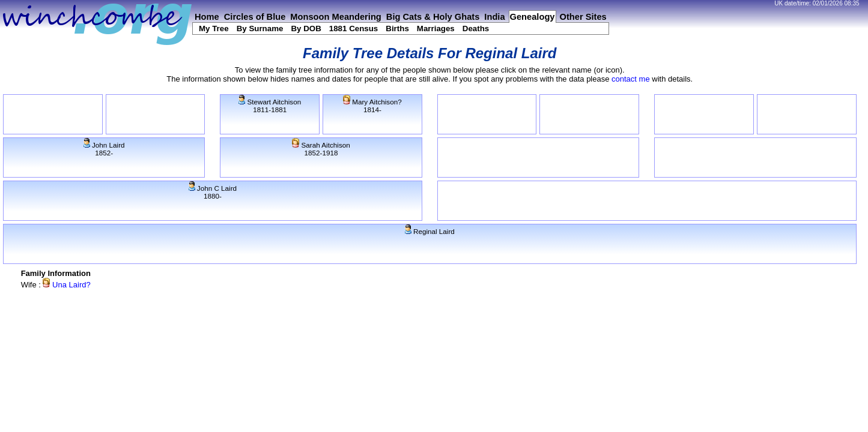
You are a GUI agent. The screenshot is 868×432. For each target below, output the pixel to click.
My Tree (214, 28)
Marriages (436, 28)
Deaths (476, 28)
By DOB (306, 28)
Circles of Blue (255, 17)
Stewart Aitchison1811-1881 (270, 106)
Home (207, 17)
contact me (631, 79)
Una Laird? (66, 285)
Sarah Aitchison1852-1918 (321, 149)
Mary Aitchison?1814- (372, 106)
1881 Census (354, 28)
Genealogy (533, 17)
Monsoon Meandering (335, 17)
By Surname (260, 28)
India (494, 17)
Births (397, 28)
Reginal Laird (430, 231)
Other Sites (583, 17)
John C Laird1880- (213, 192)
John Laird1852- (104, 149)
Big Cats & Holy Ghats (433, 17)
